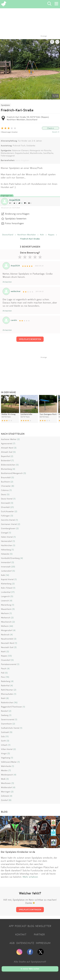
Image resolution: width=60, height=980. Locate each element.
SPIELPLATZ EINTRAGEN (30, 910)
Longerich (5, 596)
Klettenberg (6, 584)
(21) (12, 507)
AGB (12, 943)
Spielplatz (5, 105)
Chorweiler (6, 486)
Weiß (3, 779)
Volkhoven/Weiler (9, 762)
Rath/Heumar (7, 690)
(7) (14, 443)
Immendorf (6, 562)
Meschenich (6, 622)
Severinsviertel (8, 719)
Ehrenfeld (5, 507)
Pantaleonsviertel (9, 664)
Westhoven (6, 783)
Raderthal (5, 685)
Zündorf (5, 800)
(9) (11, 732)
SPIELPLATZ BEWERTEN (30, 339)
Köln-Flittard (7, 588)
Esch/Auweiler (7, 511)
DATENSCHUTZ (25, 943)
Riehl (3, 698)
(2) (18, 439)
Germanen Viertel (9, 524)
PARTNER (39, 934)
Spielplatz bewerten (16, 218)
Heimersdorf (7, 541)
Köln (42, 235)
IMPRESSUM (43, 943)
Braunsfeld (6, 477)
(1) (11, 490)
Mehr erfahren (30, 877)
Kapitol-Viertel (7, 579)
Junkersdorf (6, 571)
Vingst (4, 753)
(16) (16, 702)
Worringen (6, 792)
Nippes (51, 235)
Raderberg (6, 681)
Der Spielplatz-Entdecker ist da (18, 852)
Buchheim (5, 482)
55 (21, 203)
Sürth (3, 741)
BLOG (31, 926)
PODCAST (21, 926)
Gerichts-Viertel (8, 520)
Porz (3, 677)
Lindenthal (6, 592)
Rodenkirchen (7, 702)
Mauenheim (6, 609)
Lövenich (5, 601)
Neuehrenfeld (7, 639)
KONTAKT (21, 934)
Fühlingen (5, 516)
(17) (13, 592)
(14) (7, 575)
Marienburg (6, 605)
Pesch (4, 668)
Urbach (4, 745)
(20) (13, 567)
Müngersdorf (7, 630)
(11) (7, 736)
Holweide (5, 554)
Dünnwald (5, 503)
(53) (10, 656)
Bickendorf (6, 460)
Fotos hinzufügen (14, 223)
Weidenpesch (7, 775)
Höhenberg (6, 550)
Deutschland (8, 235)
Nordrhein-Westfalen (27, 235)
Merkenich (6, 618)
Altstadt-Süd (7, 452)
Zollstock (5, 796)
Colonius (5, 490)
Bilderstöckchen (8, 465)
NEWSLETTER (43, 926)
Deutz (4, 494)
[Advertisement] (31, 372)
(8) (13, 486)
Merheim (5, 613)
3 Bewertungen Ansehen (9, 132)
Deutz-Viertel (7, 499)
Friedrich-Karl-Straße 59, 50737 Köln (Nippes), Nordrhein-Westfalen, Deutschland (28, 118)
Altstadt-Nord (7, 448)
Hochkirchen (7, 545)
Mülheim (5, 626)
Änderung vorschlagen (17, 214)
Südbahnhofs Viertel (10, 728)
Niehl (3, 651)
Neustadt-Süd (7, 647)
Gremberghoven (8, 528)
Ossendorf (6, 660)
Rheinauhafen (7, 694)
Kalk (3, 575)
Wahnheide (6, 766)
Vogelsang (6, 758)
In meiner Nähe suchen (30, 969)
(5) (14, 452)
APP (11, 926)
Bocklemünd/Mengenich (12, 473)
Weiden (4, 770)
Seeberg (5, 715)
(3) (15, 448)
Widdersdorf (7, 787)
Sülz (3, 736)
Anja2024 (15, 200)
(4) (14, 469)
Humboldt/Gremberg (10, 558)
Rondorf (5, 711)
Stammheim (6, 724)
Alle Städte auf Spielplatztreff (30, 962)
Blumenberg (6, 469)
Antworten (7, 282)
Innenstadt (6, 567)
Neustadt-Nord (8, 643)
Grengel (5, 533)
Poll (3, 673)
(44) (11, 626)
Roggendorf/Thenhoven (12, 707)
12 (15, 203)
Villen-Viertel (7, 749)
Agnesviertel (7, 443)
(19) (7, 677)
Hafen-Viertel (7, 537)
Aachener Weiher (9, 439)
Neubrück (5, 635)
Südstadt (5, 732)
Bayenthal (5, 456)
